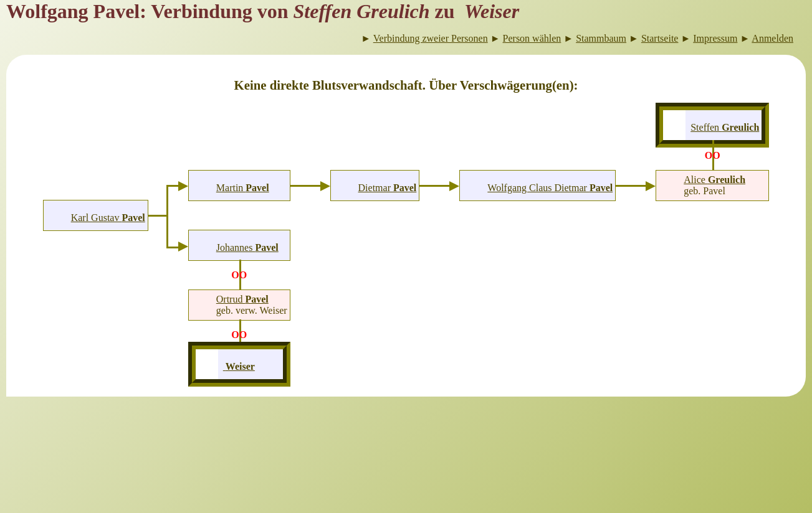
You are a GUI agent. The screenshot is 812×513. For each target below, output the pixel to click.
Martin (243, 188)
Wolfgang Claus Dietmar (550, 188)
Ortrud (242, 299)
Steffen (725, 127)
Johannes (247, 247)
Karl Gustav (108, 218)
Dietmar (388, 188)
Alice (714, 180)
